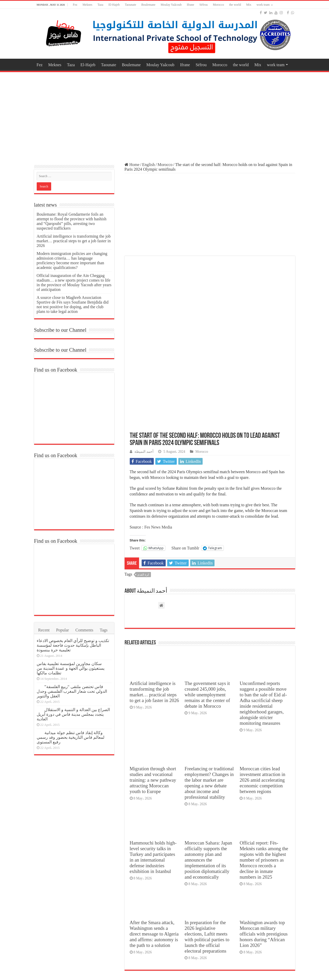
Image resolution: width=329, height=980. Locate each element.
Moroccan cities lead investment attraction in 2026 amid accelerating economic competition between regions (262, 694)
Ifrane (191, 5)
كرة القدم (143, 489)
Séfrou (203, 5)
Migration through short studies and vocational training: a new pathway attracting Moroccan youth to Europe (153, 694)
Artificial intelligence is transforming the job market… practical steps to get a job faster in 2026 (154, 606)
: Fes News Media (157, 442)
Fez (75, 5)
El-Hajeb (114, 5)
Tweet (135, 462)
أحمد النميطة (144, 366)
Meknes (87, 5)
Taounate (131, 5)
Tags (104, 630)
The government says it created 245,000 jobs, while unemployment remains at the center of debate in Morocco (207, 609)
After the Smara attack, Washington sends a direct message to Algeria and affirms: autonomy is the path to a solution (154, 848)
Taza (100, 5)
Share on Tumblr (185, 462)
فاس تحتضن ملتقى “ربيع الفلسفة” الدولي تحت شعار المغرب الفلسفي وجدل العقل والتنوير (72, 691)
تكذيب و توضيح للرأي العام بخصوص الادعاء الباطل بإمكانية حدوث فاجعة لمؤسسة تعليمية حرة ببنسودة (73, 645)
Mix (249, 5)
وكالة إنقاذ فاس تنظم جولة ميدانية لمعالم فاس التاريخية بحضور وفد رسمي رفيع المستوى (71, 737)
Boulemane (148, 5)
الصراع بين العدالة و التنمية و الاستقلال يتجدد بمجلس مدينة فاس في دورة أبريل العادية (73, 714)
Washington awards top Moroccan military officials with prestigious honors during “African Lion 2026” (264, 848)
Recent (44, 630)
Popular (63, 630)
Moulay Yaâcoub (171, 5)
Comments (84, 630)
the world (235, 5)
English (148, 165)
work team (263, 5)
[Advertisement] (165, 115)
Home (132, 165)
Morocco (218, 5)
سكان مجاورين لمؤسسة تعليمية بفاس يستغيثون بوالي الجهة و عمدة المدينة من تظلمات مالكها (71, 668)
